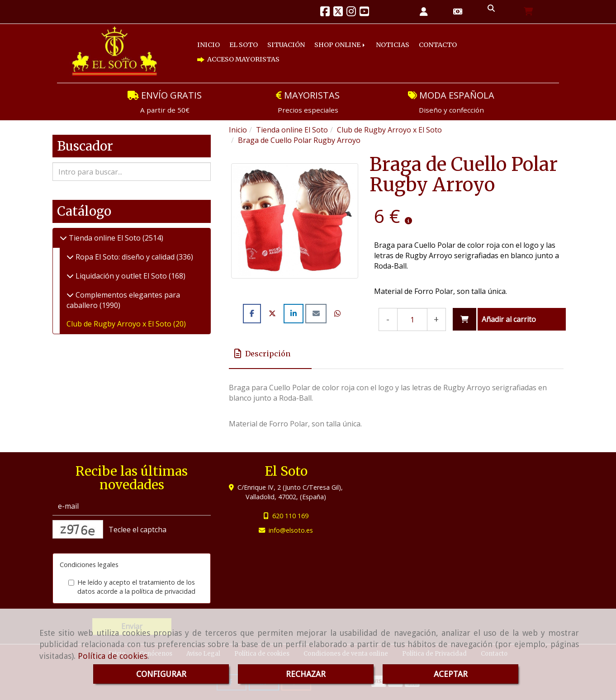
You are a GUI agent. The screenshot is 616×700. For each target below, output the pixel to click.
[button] (424, 12)
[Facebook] (325, 13)
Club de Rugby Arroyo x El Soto (120, 324)
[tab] (270, 354)
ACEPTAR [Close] (451, 674)
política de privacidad (163, 591)
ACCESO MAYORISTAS (238, 59)
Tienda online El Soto (105, 238)
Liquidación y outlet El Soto (121, 276)
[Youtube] (364, 13)
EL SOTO (244, 45)
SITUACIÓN (286, 45)
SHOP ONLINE (340, 45)
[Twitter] (338, 13)
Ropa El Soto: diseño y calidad (125, 257)
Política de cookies (113, 656)
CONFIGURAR (161, 674)
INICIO (208, 45)
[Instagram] (351, 13)
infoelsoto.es (291, 530)
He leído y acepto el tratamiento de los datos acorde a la (132, 587)
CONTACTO (438, 45)
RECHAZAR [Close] (306, 674)
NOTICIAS (393, 45)
